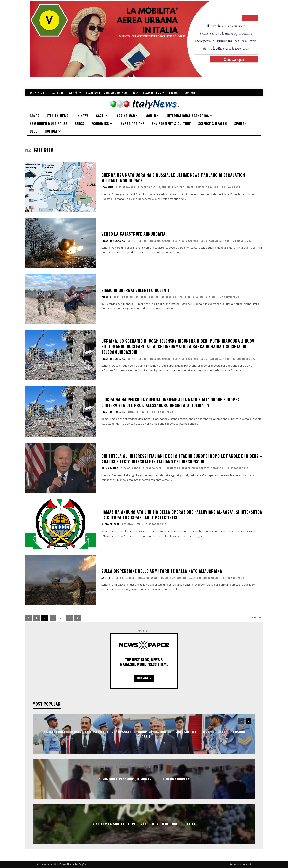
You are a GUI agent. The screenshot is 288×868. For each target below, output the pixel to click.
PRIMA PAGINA (110, 468)
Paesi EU (106, 297)
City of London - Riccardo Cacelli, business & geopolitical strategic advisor (167, 187)
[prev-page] (28, 618)
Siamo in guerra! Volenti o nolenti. (136, 290)
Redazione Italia (138, 412)
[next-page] (78, 618)
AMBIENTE (107, 578)
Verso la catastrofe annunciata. (134, 234)
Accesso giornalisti (240, 864)
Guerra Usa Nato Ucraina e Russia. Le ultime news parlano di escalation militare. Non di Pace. (173, 178)
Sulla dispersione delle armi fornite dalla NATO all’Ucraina (162, 571)
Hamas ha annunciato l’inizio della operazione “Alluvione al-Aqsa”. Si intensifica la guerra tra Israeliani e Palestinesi (182, 515)
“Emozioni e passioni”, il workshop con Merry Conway (144, 779)
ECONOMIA (107, 187)
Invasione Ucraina (113, 241)
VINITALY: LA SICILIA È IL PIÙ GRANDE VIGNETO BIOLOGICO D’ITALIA (144, 824)
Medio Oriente (110, 524)
